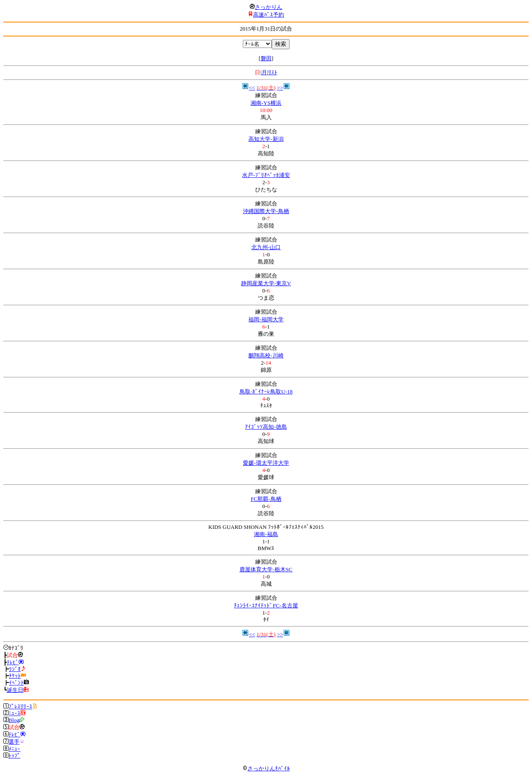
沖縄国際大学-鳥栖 (266, 211)
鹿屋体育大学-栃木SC (266, 569)
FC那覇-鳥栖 (266, 499)
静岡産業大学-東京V (266, 283)
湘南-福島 (266, 534)
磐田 (266, 58)
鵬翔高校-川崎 (266, 355)
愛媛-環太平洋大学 (266, 463)
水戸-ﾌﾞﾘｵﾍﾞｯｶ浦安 (266, 175)
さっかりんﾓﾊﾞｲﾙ (266, 768)
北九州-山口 (266, 247)
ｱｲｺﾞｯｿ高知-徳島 (266, 427)
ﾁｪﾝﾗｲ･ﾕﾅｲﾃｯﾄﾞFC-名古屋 (266, 605)
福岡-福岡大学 (266, 319)
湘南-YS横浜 (266, 103)
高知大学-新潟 (266, 139)
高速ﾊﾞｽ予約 (269, 15)
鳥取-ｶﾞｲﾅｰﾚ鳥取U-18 (266, 392)
